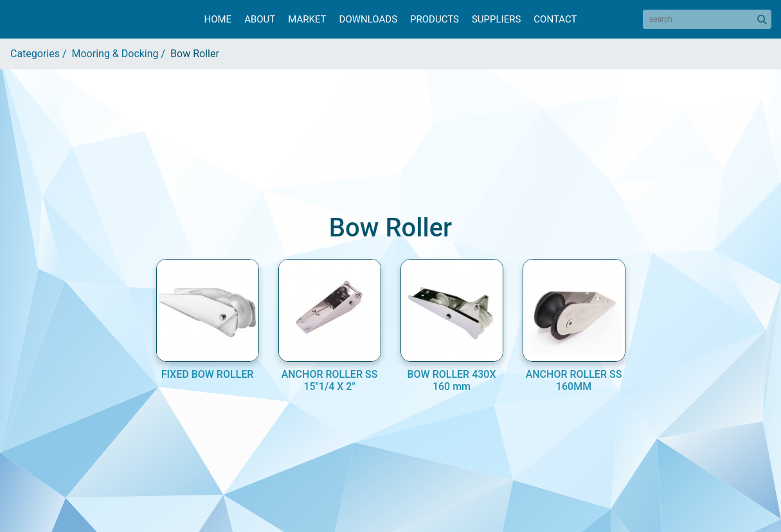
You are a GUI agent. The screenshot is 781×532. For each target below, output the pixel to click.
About (260, 19)
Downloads (368, 19)
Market (307, 19)
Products (435, 19)
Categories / (41, 54)
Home (218, 19)
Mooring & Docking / (121, 54)
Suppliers (496, 19)
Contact (555, 19)
